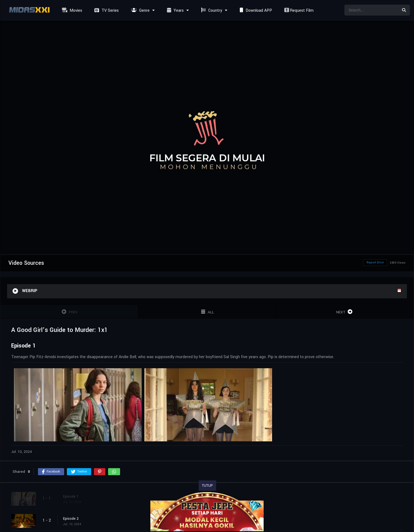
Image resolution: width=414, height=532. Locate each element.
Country (211, 11)
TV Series (106, 11)
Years (175, 11)
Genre (140, 11)
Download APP (255, 11)
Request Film (298, 11)
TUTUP (207, 486)
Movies (71, 11)
